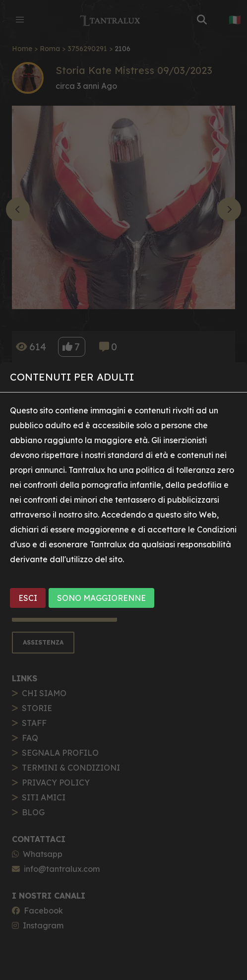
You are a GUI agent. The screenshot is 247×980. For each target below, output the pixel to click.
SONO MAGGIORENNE (101, 598)
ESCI (28, 598)
